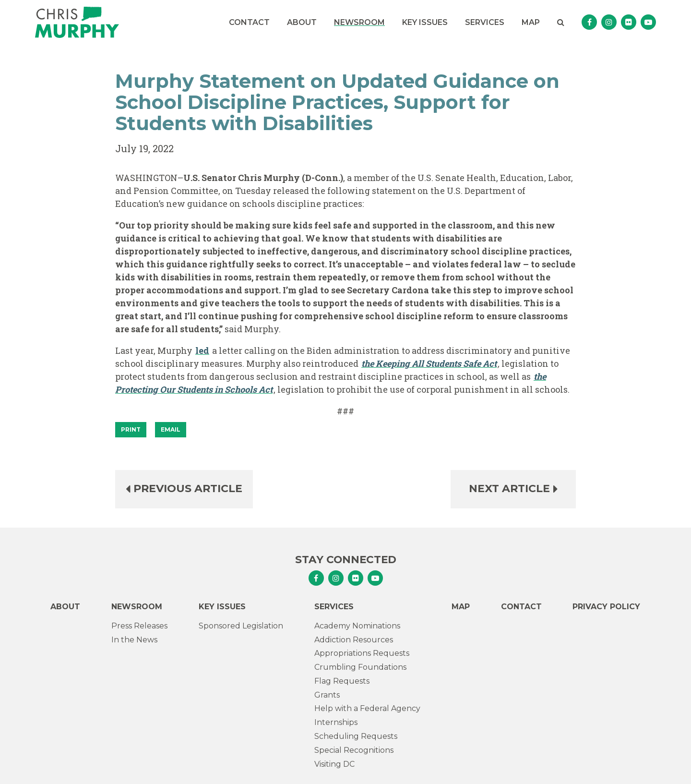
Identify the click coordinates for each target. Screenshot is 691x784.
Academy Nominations (357, 626)
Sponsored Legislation (241, 626)
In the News (134, 640)
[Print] (131, 430)
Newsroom (359, 22)
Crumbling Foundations (360, 667)
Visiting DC (334, 764)
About (302, 22)
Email (171, 429)
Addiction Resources (354, 640)
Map (531, 22)
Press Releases (139, 626)
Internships (336, 722)
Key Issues (425, 22)
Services (485, 22)
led (202, 350)
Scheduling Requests (356, 736)
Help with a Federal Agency (367, 708)
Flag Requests (342, 681)
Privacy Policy (606, 607)
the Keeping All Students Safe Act (429, 363)
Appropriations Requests (362, 653)
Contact (249, 22)
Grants (327, 695)
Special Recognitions (354, 750)
